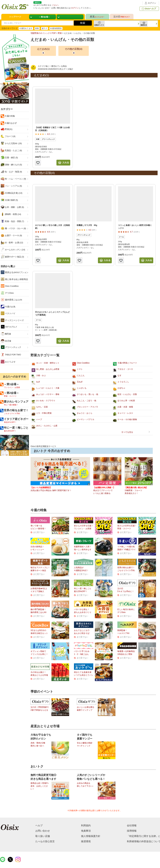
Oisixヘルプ (149, 9)
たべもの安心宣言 (45, 841)
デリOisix (7, 293)
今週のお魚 (8, 307)
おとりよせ (8, 362)
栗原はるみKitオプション (15, 272)
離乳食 (6, 334)
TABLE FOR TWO (11, 355)
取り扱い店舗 (43, 836)
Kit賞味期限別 (56, 28)
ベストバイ (8, 313)
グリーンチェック (11, 347)
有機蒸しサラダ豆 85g (87, 225)
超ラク (45, 28)
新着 (37, 28)
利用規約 (86, 825)
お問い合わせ (43, 831)
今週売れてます (26, 28)
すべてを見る (127, 432)
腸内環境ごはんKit (11, 300)
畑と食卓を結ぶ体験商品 (14, 279)
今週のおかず (11, 123)
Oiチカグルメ (9, 327)
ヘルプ (39, 825)
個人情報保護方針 (91, 836)
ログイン (150, 3)
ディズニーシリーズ (12, 320)
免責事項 (86, 831)
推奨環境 (86, 841)
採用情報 (132, 831)
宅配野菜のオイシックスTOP (43, 33)
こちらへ (55, 5)
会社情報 (132, 825)
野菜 (60, 33)
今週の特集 (9, 116)
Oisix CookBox (10, 286)
